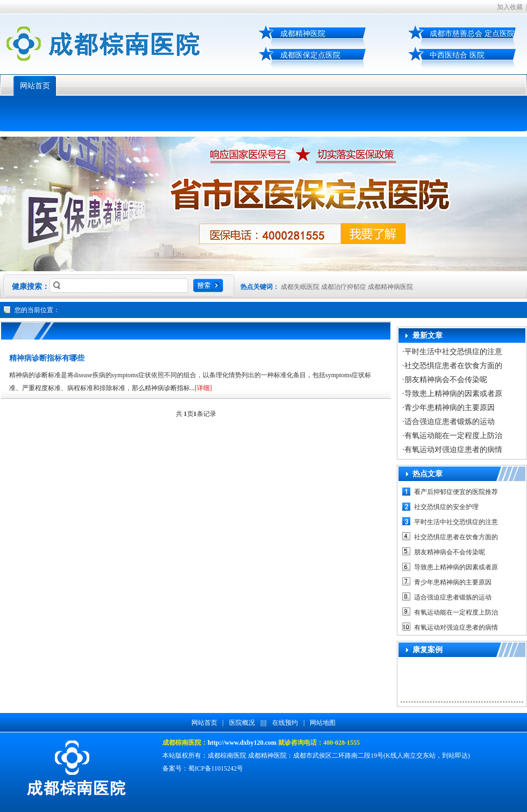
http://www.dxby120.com (242, 743)
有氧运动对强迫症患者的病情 (453, 450)
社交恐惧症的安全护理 (446, 507)
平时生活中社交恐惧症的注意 (453, 352)
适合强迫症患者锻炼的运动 (450, 422)
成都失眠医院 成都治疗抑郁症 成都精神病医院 (347, 287)
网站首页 (35, 86)
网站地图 (323, 723)
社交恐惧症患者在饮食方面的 (453, 366)
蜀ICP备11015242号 (216, 768)
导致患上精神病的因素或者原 (453, 394)
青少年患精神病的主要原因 (450, 408)
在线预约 (285, 723)
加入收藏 (510, 7)
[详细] (203, 388)
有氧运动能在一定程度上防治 (453, 436)
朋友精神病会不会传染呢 (446, 380)
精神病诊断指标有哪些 (47, 358)
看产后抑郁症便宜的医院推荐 (456, 492)
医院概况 (242, 723)
